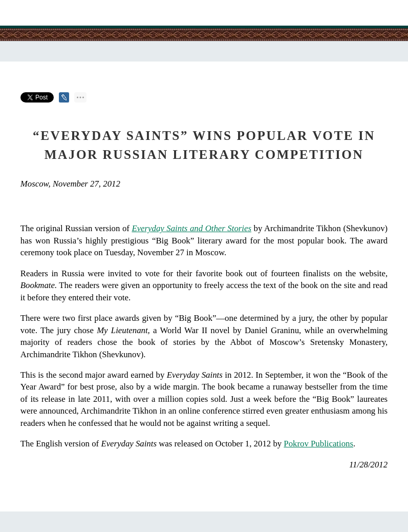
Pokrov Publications (318, 444)
